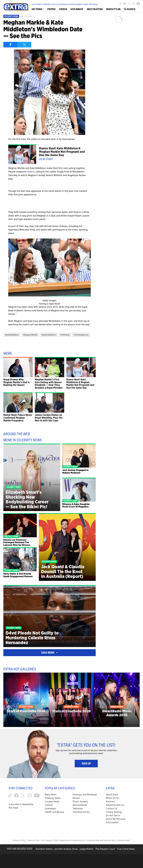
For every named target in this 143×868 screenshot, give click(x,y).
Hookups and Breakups (85, 794)
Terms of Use (33, 840)
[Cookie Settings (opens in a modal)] (114, 812)
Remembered (80, 805)
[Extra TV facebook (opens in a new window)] (125, 4)
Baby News (51, 794)
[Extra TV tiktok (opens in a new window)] (120, 4)
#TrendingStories (81, 335)
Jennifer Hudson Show (66, 849)
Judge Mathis (87, 849)
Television (78, 808)
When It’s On (113, 798)
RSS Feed (13, 808)
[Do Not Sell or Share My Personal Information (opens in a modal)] (116, 819)
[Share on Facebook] (10, 45)
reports (31, 172)
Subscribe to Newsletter (21, 804)
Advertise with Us (115, 805)
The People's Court (105, 849)
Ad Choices (47, 840)
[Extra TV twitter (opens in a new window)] (129, 4)
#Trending (65, 335)
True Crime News (126, 849)
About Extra (112, 794)
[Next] (137, 700)
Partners (110, 801)
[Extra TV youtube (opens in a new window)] (138, 4)
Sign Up (86, 764)
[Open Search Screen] (130, 9)
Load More (50, 653)
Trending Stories (81, 812)
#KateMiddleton (12, 335)
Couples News (52, 801)
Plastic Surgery (80, 801)
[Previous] (6, 700)
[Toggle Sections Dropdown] (38, 9)
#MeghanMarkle (30, 335)
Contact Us (112, 808)
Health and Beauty (55, 812)
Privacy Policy (19, 840)
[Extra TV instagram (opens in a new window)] (133, 4)
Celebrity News (11, 16)
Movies (76, 798)
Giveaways (50, 808)
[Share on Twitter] (24, 45)
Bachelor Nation (44, 849)
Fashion (49, 805)
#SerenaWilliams (49, 335)
